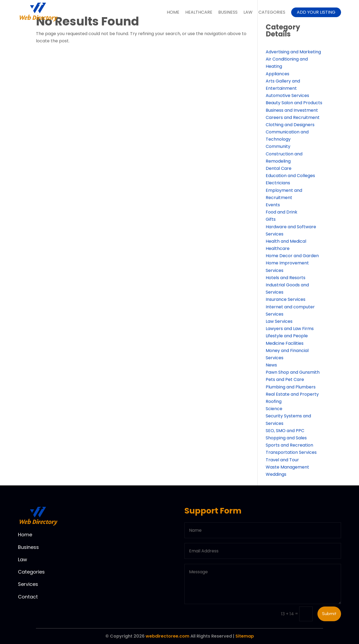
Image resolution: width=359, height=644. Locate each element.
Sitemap (245, 636)
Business (228, 12)
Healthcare (199, 12)
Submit (329, 614)
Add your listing (316, 12)
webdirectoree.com (167, 636)
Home (173, 12)
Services (28, 584)
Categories (272, 12)
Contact (28, 597)
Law (248, 12)
